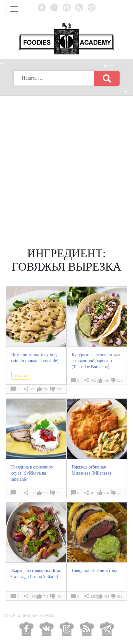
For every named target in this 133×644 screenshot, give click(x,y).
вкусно (21, 375)
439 (107, 380)
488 (107, 493)
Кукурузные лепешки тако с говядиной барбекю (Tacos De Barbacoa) (97, 361)
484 (59, 596)
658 (107, 596)
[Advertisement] (66, 166)
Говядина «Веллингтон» (94, 571)
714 (46, 493)
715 (46, 596)
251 (46, 389)
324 (120, 380)
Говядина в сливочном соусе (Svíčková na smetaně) (32, 473)
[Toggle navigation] (14, 9)
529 (120, 493)
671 (59, 493)
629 (120, 596)
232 (59, 389)
